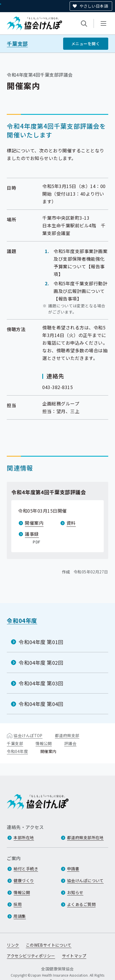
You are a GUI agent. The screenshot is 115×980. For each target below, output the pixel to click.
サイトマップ (74, 956)
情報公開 (44, 743)
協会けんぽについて (85, 880)
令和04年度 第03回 (41, 683)
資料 (71, 523)
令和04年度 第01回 (41, 642)
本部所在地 (24, 837)
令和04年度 (22, 620)
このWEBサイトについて (49, 945)
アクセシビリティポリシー (31, 956)
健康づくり (24, 880)
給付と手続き (26, 869)
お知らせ (75, 892)
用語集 (20, 916)
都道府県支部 (67, 735)
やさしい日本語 (94, 6)
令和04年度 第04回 (41, 704)
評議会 (70, 743)
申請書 (73, 869)
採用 (18, 904)
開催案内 (34, 523)
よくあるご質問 (81, 904)
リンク (13, 945)
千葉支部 (17, 44)
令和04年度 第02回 (41, 662)
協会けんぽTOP (28, 735)
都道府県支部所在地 (85, 837)
